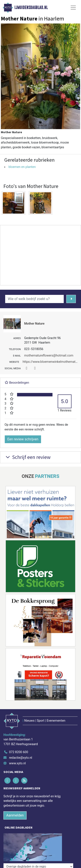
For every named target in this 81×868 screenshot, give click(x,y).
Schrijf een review (28, 457)
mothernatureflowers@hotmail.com (49, 356)
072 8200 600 (19, 752)
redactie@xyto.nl (21, 758)
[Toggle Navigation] (73, 8)
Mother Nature (34, 324)
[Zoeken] (71, 299)
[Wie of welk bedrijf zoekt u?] (34, 299)
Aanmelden (15, 815)
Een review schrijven (23, 439)
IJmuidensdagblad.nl (31, 8)
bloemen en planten (22, 167)
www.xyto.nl (17, 763)
